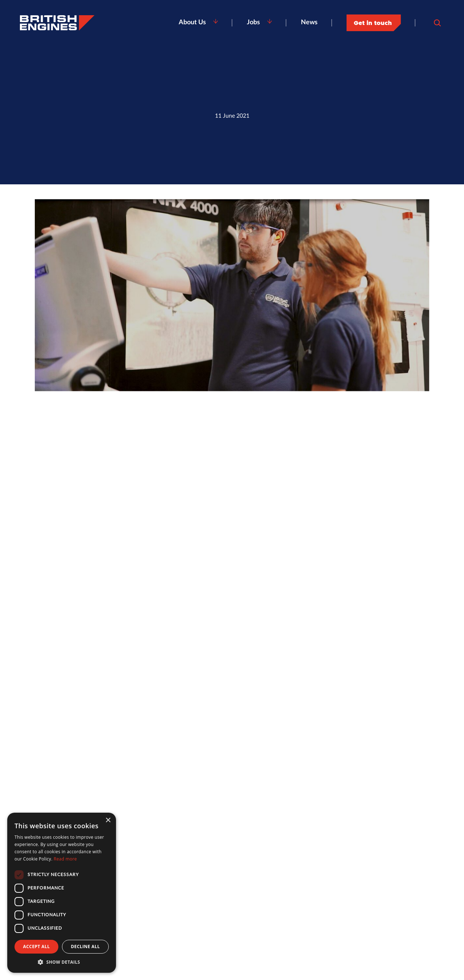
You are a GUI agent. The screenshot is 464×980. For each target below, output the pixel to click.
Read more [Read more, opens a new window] (65, 859)
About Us (192, 22)
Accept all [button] (37, 947)
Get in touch (373, 23)
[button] (62, 962)
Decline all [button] (86, 947)
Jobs (253, 22)
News (309, 22)
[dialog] (62, 893)
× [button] (108, 820)
